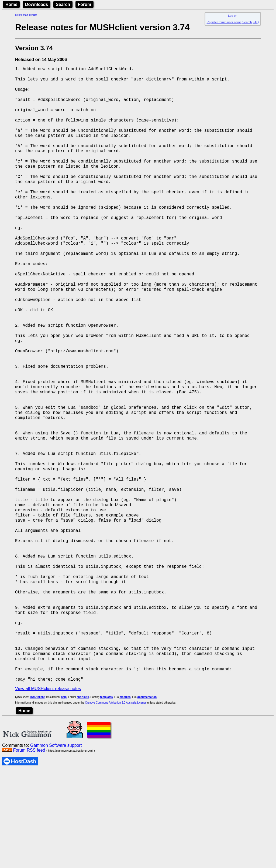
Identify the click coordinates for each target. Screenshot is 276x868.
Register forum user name (224, 22)
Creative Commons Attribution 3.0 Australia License (116, 800)
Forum (85, 4)
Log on (233, 16)
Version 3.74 (34, 48)
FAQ (256, 22)
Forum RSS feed (29, 847)
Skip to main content (26, 15)
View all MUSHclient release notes (48, 786)
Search (63, 4)
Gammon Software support (56, 842)
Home (11, 4)
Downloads (37, 4)
